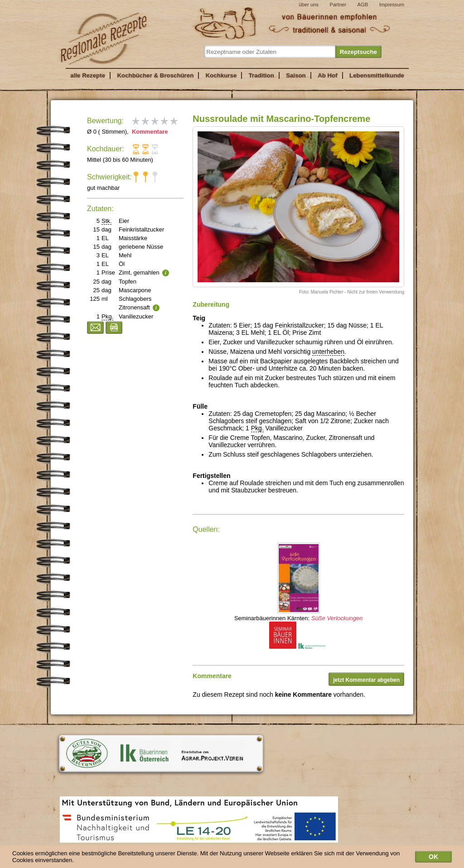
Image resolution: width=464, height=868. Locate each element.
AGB (363, 5)
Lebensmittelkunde (377, 75)
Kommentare (149, 132)
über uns (309, 5)
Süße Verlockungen (337, 618)
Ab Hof (327, 75)
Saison (296, 75)
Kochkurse (221, 75)
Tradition (261, 75)
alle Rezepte (88, 75)
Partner (338, 5)
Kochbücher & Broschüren (155, 75)
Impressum (392, 5)
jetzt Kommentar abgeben (366, 680)
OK (433, 858)
